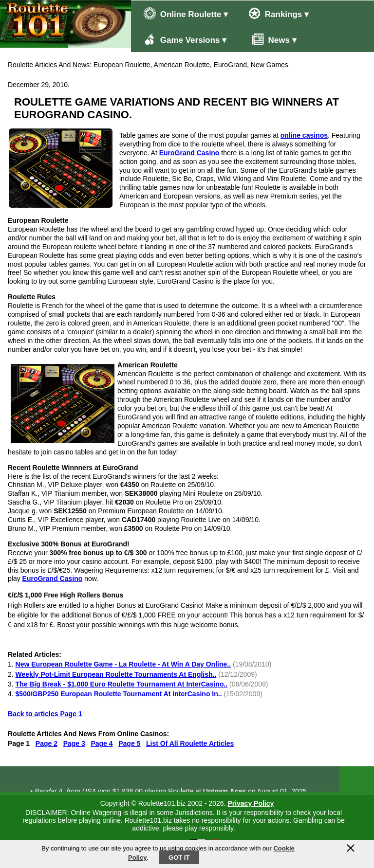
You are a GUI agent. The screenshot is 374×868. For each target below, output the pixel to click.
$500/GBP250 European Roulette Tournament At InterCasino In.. (119, 694)
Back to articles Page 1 (45, 714)
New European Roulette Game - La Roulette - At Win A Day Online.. (123, 664)
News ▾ (269, 39)
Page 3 (74, 743)
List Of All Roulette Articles (190, 743)
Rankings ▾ (279, 13)
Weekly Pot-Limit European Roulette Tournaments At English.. (116, 674)
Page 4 (102, 743)
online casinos (304, 135)
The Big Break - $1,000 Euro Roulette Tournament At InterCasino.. (122, 684)
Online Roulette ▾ (186, 13)
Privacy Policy (251, 803)
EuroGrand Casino (189, 153)
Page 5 (129, 743)
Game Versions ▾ (185, 39)
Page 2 (47, 743)
